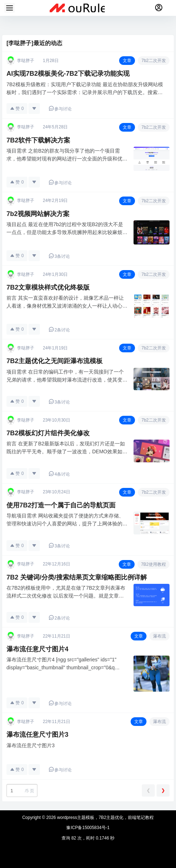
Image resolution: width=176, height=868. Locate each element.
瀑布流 (159, 636)
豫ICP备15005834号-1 (88, 828)
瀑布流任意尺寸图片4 (37, 649)
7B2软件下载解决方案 (38, 140)
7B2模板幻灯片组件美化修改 (48, 433)
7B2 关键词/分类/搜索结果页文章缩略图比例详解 (77, 577)
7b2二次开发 (154, 61)
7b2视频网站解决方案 (38, 214)
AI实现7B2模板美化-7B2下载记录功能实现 (68, 74)
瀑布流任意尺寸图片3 (37, 735)
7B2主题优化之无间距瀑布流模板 (55, 361)
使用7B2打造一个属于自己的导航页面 (61, 505)
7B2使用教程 (154, 564)
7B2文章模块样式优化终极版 (48, 287)
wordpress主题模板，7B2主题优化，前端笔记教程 (105, 818)
